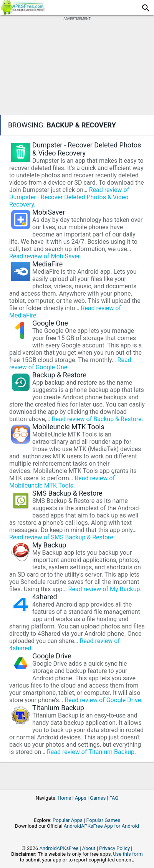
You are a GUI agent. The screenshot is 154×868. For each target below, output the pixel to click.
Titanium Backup (58, 708)
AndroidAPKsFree (59, 848)
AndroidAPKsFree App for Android (101, 826)
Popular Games (103, 820)
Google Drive (52, 656)
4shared (45, 597)
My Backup (49, 545)
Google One (50, 323)
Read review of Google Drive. (103, 700)
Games (98, 798)
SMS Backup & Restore (67, 493)
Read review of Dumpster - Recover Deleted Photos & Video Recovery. (69, 197)
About (89, 848)
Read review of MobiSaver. (45, 256)
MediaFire (47, 264)
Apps (81, 798)
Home (64, 798)
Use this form (128, 854)
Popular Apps (68, 820)
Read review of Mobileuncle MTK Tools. (62, 482)
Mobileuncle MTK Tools (68, 427)
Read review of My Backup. (105, 589)
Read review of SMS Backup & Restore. (62, 537)
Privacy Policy (114, 848)
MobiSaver (49, 212)
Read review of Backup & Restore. (98, 419)
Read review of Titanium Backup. (91, 752)
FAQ (114, 798)
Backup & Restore (59, 375)
